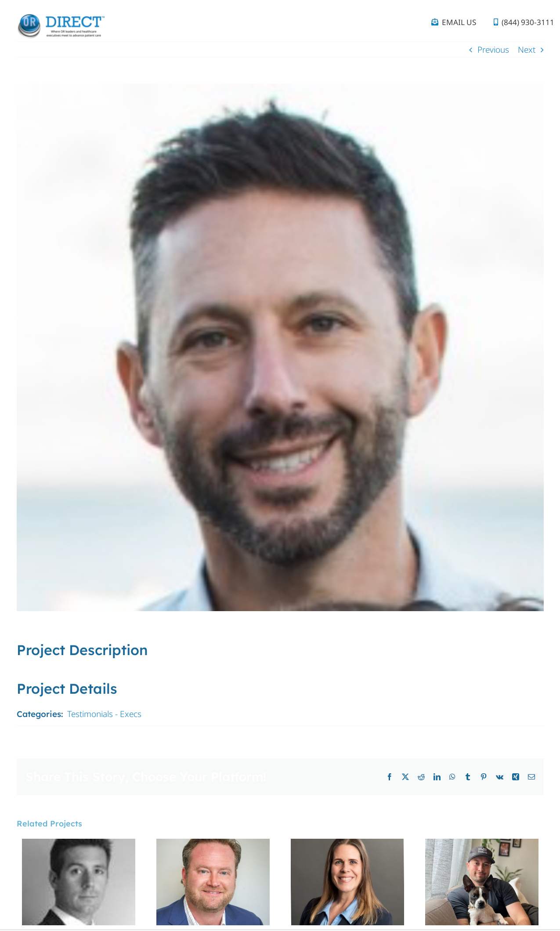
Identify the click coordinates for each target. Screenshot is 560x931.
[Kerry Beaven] (347, 844)
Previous (493, 50)
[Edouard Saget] (79, 844)
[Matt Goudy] (213, 844)
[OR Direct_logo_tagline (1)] (61, 17)
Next (527, 50)
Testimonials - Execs (104, 714)
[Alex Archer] (482, 844)
